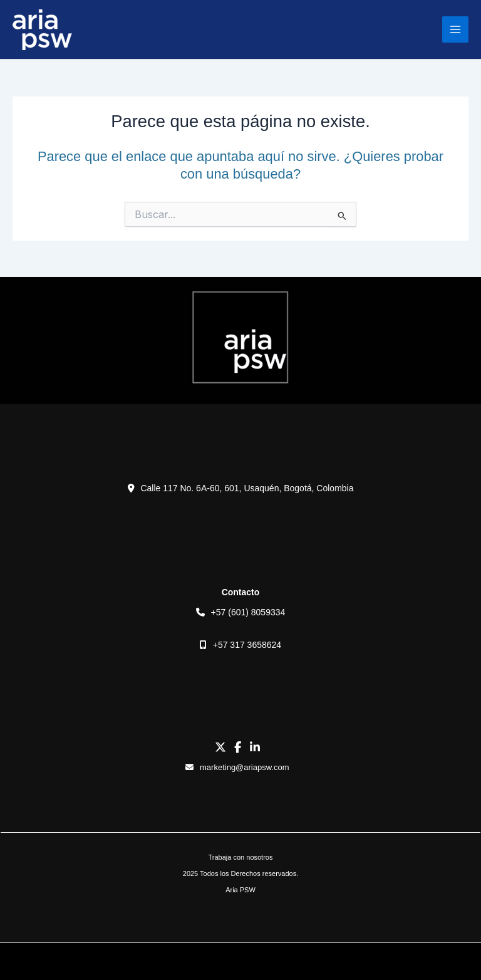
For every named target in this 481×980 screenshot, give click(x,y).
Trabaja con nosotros (241, 857)
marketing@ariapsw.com (237, 767)
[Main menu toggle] (455, 29)
